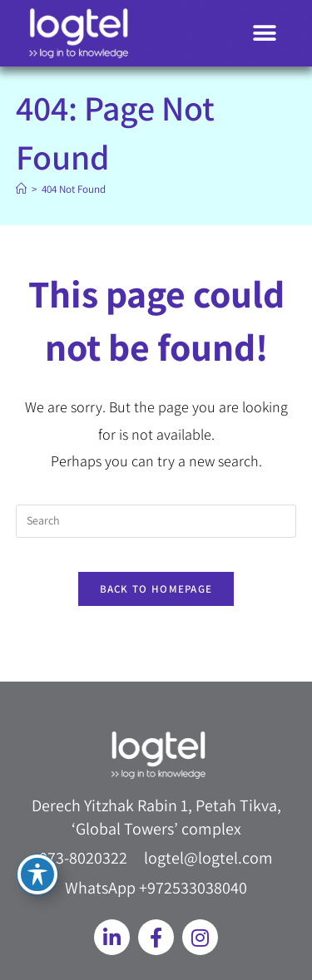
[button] (264, 34)
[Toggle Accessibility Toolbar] (37, 874)
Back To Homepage (156, 589)
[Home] (21, 189)
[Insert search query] (156, 521)
